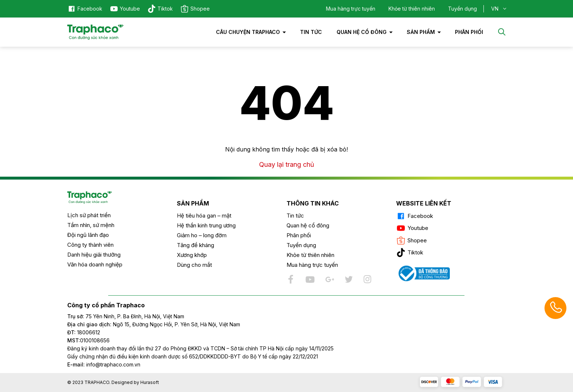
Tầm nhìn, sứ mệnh (91, 225)
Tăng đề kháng (196, 245)
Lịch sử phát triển (89, 215)
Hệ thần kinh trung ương (206, 225)
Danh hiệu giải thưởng (94, 255)
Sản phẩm (421, 32)
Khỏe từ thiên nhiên (412, 9)
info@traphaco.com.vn (104, 364)
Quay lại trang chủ (287, 164)
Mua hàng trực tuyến (351, 9)
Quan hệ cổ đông (362, 32)
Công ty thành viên (90, 245)
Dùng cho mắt (194, 265)
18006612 (89, 332)
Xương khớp (192, 255)
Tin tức (311, 32)
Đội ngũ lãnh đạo (88, 235)
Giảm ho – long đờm (202, 235)
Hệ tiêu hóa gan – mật (204, 216)
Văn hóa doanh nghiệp (95, 264)
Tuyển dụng (462, 9)
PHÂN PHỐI (469, 32)
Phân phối (299, 235)
